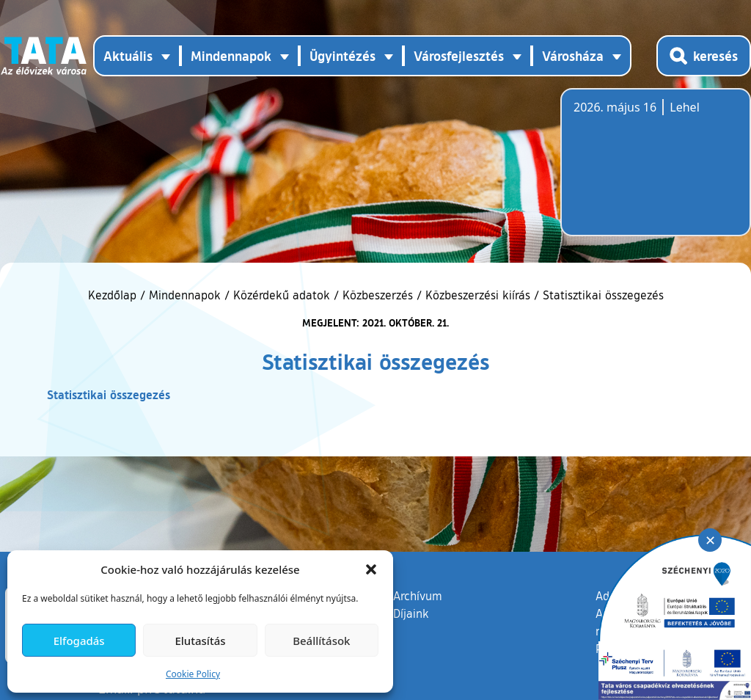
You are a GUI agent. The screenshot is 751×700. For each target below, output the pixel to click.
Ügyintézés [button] (342, 56)
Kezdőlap (114, 295)
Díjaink (411, 613)
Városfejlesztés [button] (459, 56)
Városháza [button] (573, 56)
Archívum (418, 595)
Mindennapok (185, 295)
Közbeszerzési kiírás (478, 295)
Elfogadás (79, 641)
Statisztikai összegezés (109, 394)
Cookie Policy (193, 674)
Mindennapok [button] (231, 56)
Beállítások (321, 641)
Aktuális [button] (128, 56)
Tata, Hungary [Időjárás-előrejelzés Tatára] (656, 171)
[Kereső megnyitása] (704, 56)
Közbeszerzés (378, 295)
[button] (371, 569)
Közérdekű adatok (282, 295)
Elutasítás (200, 641)
